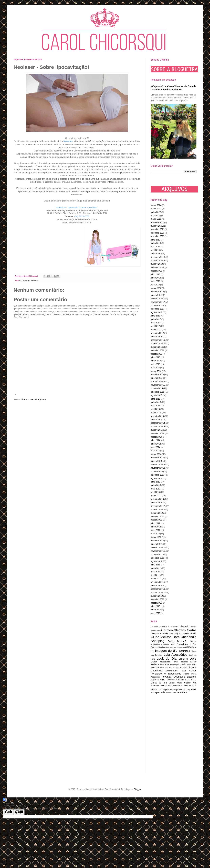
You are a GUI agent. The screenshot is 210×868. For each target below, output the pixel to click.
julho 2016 (155, 357)
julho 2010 (155, 606)
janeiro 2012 (156, 544)
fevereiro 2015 (157, 416)
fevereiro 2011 (157, 582)
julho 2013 (155, 482)
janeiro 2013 (156, 503)
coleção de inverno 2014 (185, 686)
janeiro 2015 (156, 420)
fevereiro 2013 (157, 499)
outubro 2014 (157, 430)
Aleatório (185, 626)
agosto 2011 (156, 561)
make (153, 693)
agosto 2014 (156, 437)
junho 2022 (156, 212)
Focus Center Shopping (175, 647)
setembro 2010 (157, 599)
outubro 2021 (157, 226)
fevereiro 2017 (157, 333)
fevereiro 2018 (157, 292)
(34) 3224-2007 (82, 216)
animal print (166, 686)
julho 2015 (155, 399)
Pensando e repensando (166, 674)
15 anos (154, 627)
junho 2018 (156, 278)
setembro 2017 (157, 309)
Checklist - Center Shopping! (165, 633)
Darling (171, 641)
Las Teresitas (157, 655)
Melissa (155, 664)
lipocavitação (25, 280)
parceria (161, 692)
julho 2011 (155, 565)
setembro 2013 (157, 475)
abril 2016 (155, 368)
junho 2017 (156, 319)
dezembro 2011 (158, 547)
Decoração (182, 641)
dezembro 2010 (158, 589)
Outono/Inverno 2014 (176, 671)
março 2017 (156, 330)
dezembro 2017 (158, 298)
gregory (187, 690)
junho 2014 (156, 444)
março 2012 (156, 537)
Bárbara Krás (156, 631)
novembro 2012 (158, 509)
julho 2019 (155, 240)
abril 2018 (155, 285)
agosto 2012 (156, 520)
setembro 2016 (157, 350)
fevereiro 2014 (157, 458)
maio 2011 (155, 572)
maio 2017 (155, 323)
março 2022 (156, 219)
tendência (182, 692)
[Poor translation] (19, 812)
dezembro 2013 (158, 465)
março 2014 (156, 454)
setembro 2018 (157, 267)
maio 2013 (155, 489)
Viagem (188, 683)
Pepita (186, 674)
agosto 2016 (156, 354)
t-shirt (174, 693)
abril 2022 (155, 216)
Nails (189, 665)
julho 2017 (155, 316)
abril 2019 (155, 250)
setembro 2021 (157, 229)
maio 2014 (155, 447)
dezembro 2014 (158, 423)
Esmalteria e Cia (186, 644)
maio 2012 (155, 530)
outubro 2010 (157, 596)
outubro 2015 (157, 388)
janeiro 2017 (156, 337)
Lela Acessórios (176, 655)
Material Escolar (189, 662)
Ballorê (194, 627)
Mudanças (174, 665)
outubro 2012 (157, 513)
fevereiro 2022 (157, 223)
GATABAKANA (190, 647)
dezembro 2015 (158, 382)
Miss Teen (165, 665)
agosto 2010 (156, 603)
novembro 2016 (158, 343)
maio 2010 (155, 613)
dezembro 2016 (158, 340)
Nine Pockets (174, 668)
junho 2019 (156, 243)
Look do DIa (167, 658)
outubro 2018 (157, 264)
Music (183, 664)
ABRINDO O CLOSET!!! (169, 627)
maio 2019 (155, 247)
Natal (194, 665)
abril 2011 (155, 575)
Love (193, 658)
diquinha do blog (158, 690)
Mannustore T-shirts (169, 662)
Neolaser (34, 280)
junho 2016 (156, 361)
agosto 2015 (156, 395)
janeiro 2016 (156, 378)
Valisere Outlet (176, 683)
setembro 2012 (157, 516)
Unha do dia (159, 683)
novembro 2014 (158, 427)
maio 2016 (155, 364)
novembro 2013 (158, 468)
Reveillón (171, 680)
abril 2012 (155, 534)
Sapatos (180, 680)
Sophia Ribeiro (191, 680)
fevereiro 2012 (157, 541)
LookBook (183, 659)
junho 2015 (156, 402)
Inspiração (184, 651)
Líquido (154, 662)
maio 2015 (155, 406)
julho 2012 (155, 523)
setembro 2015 (157, 392)
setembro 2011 (157, 558)
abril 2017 (155, 326)
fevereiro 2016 (157, 375)
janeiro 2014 (156, 461)
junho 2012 (156, 527)
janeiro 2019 (156, 254)
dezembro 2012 (158, 506)
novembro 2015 (158, 385)
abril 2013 (155, 492)
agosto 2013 (156, 478)
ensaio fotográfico (174, 690)
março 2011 (156, 579)
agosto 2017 (156, 312)
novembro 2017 (158, 302)
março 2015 (156, 413)
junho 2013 (156, 485)
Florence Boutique (158, 647)
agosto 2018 (156, 271)
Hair (152, 651)
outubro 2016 (157, 347)
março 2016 (156, 371)
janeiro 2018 (156, 295)
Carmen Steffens (174, 630)
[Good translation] (8, 812)
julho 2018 (155, 274)
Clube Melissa (161, 637)
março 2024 (156, 205)
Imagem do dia (166, 651)
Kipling (194, 651)
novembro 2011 (158, 551)
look (193, 689)
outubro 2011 (157, 554)
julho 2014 (155, 440)
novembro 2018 (158, 261)
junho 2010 (156, 610)
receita (169, 693)
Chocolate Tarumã (188, 633)
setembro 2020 (157, 233)
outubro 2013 (157, 471)
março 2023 (156, 209)
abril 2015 (155, 409)
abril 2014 (155, 451)
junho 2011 (156, 568)
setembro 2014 (157, 433)
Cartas (192, 630)
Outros (193, 671)
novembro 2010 (158, 593)
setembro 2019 (157, 236)
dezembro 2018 (158, 257)
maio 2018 (155, 281)
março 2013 (156, 496)
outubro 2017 (157, 305)
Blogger (137, 789)
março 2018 (156, 288)
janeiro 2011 (156, 586)
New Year (164, 668)
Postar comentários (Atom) (34, 399)
